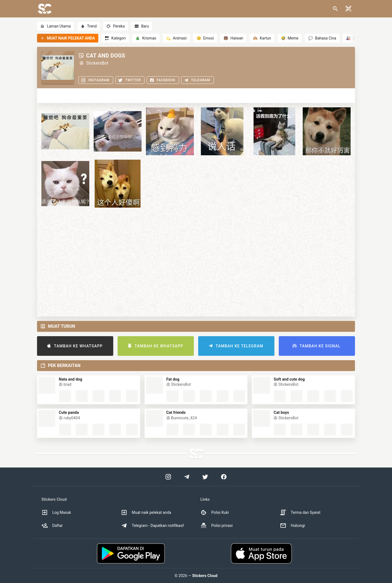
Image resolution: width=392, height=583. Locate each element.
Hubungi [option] (292, 526)
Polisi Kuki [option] (215, 512)
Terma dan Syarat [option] (300, 512)
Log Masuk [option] (56, 512)
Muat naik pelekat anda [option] (146, 512)
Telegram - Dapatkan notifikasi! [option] (152, 526)
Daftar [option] (52, 526)
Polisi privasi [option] (217, 526)
